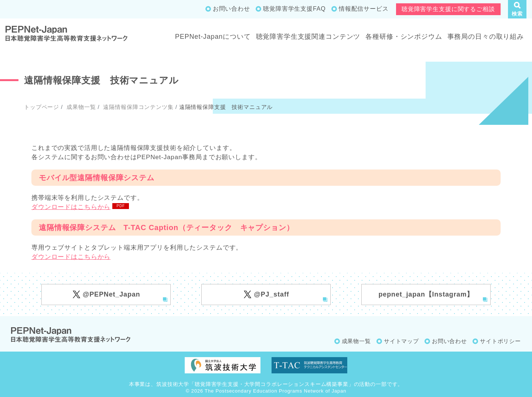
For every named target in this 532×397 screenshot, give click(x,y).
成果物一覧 (80, 107)
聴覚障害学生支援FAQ (294, 9)
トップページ (42, 107)
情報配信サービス (364, 9)
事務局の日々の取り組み (486, 37)
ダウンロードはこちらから (71, 207)
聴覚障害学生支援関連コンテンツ (308, 37)
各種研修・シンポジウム (404, 37)
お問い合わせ (231, 9)
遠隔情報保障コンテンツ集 (137, 107)
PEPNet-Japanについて (213, 37)
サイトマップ (401, 341)
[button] (517, 9)
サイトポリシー (500, 341)
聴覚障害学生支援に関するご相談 (448, 9)
